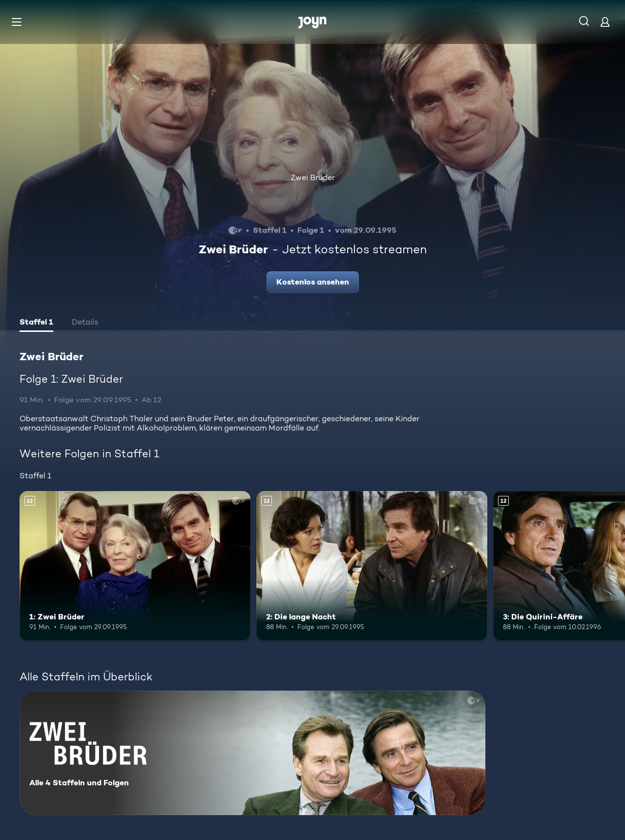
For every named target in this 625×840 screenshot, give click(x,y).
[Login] (605, 22)
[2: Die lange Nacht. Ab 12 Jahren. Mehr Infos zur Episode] (372, 566)
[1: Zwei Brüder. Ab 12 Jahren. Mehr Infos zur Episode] (135, 566)
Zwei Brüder (313, 177)
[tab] (36, 323)
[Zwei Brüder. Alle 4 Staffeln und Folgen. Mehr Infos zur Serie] (252, 753)
